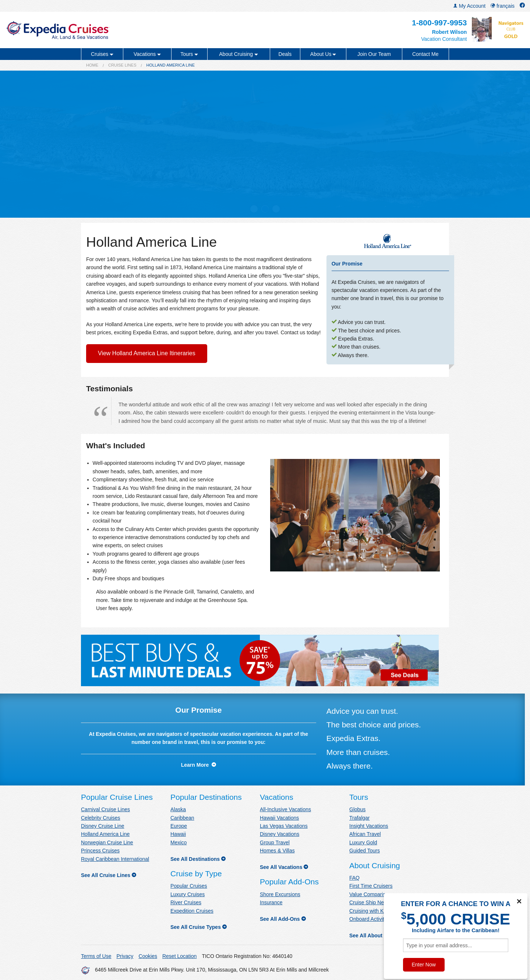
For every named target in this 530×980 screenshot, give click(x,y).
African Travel (365, 834)
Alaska (178, 809)
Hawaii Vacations (279, 818)
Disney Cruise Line (103, 826)
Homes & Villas (277, 851)
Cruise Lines (122, 65)
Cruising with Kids (370, 911)
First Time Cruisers (371, 886)
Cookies (148, 956)
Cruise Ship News (370, 902)
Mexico (179, 842)
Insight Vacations (369, 826)
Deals (285, 54)
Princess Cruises (100, 851)
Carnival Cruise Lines (105, 809)
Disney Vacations (280, 834)
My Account (469, 6)
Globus (357, 809)
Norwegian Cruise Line (107, 842)
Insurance (271, 902)
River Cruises (186, 902)
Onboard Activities (370, 919)
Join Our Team (374, 54)
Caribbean (182, 818)
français (503, 6)
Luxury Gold (363, 842)
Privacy (125, 956)
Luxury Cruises (188, 894)
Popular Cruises (189, 886)
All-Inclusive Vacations (285, 809)
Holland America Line (105, 834)
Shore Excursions (280, 894)
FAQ (354, 878)
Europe (179, 826)
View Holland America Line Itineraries (147, 353)
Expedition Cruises (192, 911)
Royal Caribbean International (115, 859)
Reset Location (179, 956)
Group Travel (275, 842)
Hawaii (178, 834)
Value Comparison (370, 894)
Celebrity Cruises (101, 818)
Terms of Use (96, 956)
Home (92, 65)
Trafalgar (360, 818)
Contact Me (425, 54)
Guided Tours (365, 851)
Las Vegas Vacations (284, 826)
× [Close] (519, 901)
